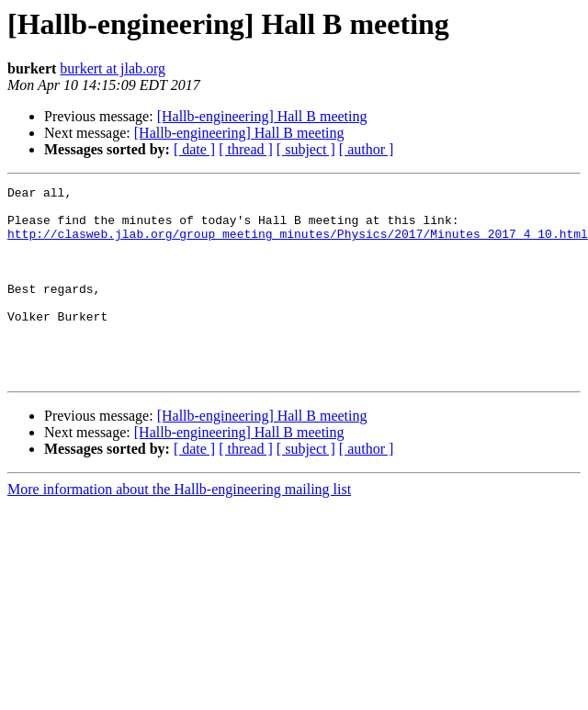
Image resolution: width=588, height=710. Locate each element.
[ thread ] (246, 149)
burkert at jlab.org (113, 68)
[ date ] (194, 149)
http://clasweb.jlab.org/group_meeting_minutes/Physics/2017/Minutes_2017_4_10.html (298, 244)
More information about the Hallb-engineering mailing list (179, 528)
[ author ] (367, 149)
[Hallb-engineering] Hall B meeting (262, 116)
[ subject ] (306, 149)
